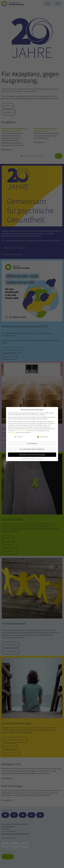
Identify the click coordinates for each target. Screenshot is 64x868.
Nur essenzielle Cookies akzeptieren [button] (32, 449)
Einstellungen (12, 432)
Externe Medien (43, 437)
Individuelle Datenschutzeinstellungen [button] (32, 455)
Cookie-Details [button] (24, 459)
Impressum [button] (40, 459)
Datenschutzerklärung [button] (33, 459)
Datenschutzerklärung (20, 431)
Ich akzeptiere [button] (32, 443)
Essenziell (19, 437)
